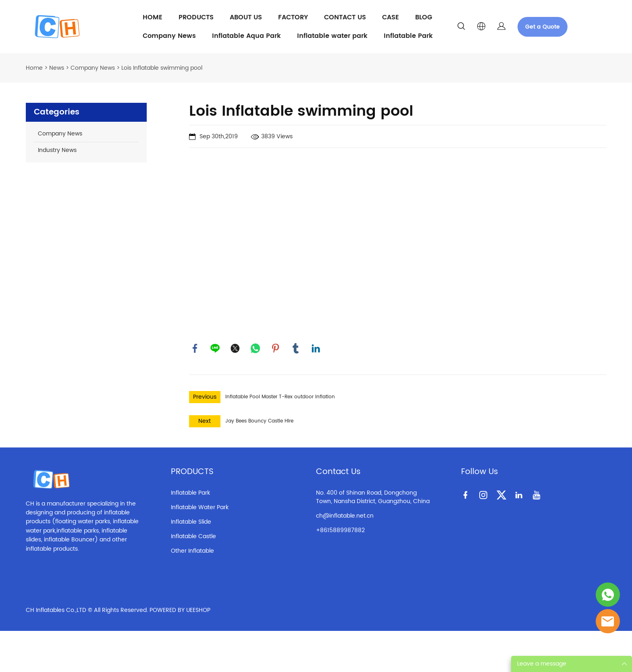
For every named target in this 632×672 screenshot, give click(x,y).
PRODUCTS (196, 17)
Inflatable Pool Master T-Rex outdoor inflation (280, 397)
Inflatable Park (408, 36)
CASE (391, 17)
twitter (235, 348)
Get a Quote (543, 27)
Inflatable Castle (193, 536)
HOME (153, 17)
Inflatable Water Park (200, 507)
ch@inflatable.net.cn (345, 516)
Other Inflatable (192, 551)
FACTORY (293, 17)
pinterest (276, 348)
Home (34, 68)
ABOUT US (246, 17)
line (215, 348)
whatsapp (256, 348)
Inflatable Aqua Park (246, 36)
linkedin (316, 348)
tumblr (296, 348)
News (57, 68)
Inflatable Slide (191, 522)
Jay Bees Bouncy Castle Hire (259, 421)
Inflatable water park (332, 36)
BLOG (424, 17)
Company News (169, 36)
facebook (195, 348)
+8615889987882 (340, 530)
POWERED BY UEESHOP (180, 610)
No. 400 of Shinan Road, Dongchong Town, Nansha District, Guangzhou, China (373, 497)
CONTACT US (345, 17)
